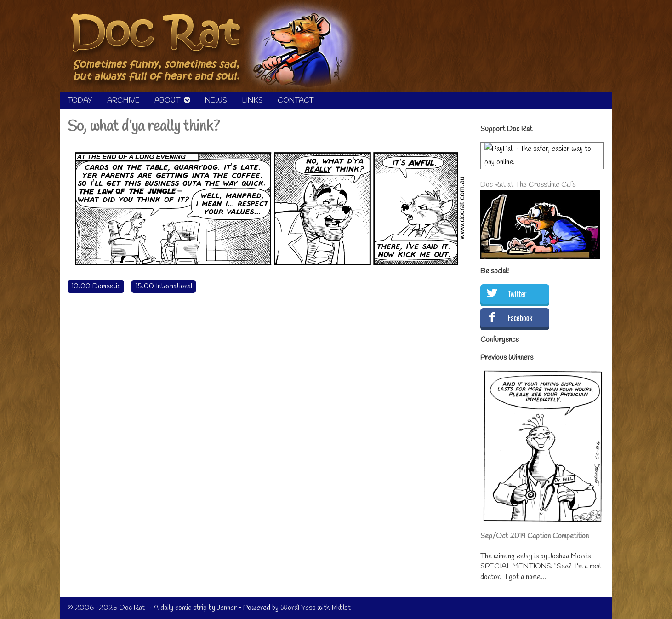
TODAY (80, 100)
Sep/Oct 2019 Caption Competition (535, 536)
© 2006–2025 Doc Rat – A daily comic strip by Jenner (152, 608)
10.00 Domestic (96, 286)
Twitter (517, 294)
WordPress (298, 608)
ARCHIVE (123, 100)
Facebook (520, 318)
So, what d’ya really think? (144, 127)
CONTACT (296, 100)
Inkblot (341, 608)
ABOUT (167, 100)
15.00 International (164, 286)
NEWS (216, 100)
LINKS (252, 100)
